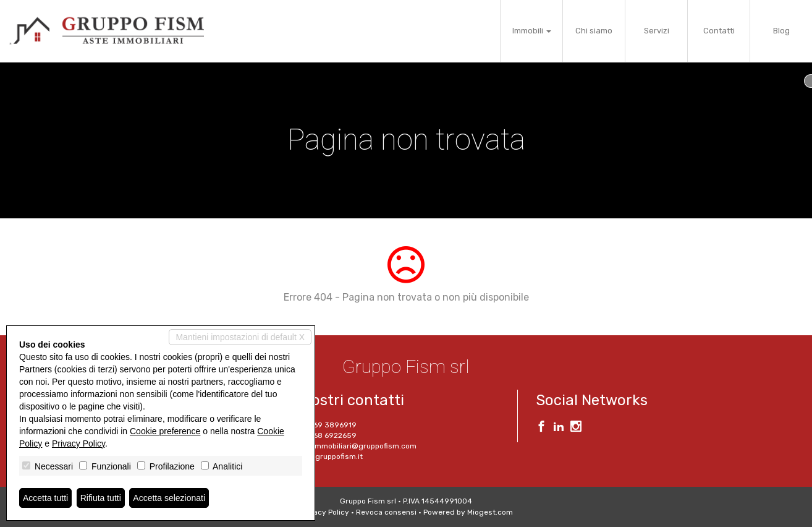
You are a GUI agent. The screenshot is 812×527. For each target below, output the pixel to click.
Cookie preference (165, 431)
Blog (781, 31)
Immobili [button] (532, 31)
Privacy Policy (324, 512)
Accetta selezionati (169, 498)
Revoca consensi (386, 512)
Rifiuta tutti (101, 498)
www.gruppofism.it (329, 456)
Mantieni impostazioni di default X (240, 337)
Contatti (719, 31)
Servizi (657, 31)
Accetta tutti (45, 498)
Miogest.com (490, 512)
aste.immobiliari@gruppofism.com (356, 446)
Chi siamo (594, 31)
